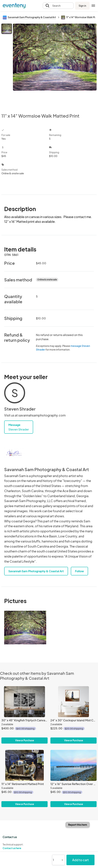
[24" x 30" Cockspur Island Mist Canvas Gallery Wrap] (73, 702)
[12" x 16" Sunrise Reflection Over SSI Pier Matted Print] (73, 765)
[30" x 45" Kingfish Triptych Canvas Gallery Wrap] (24, 702)
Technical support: (24, 846)
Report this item (78, 825)
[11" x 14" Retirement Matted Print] (24, 765)
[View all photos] (55, 65)
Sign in (82, 6)
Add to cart (80, 860)
